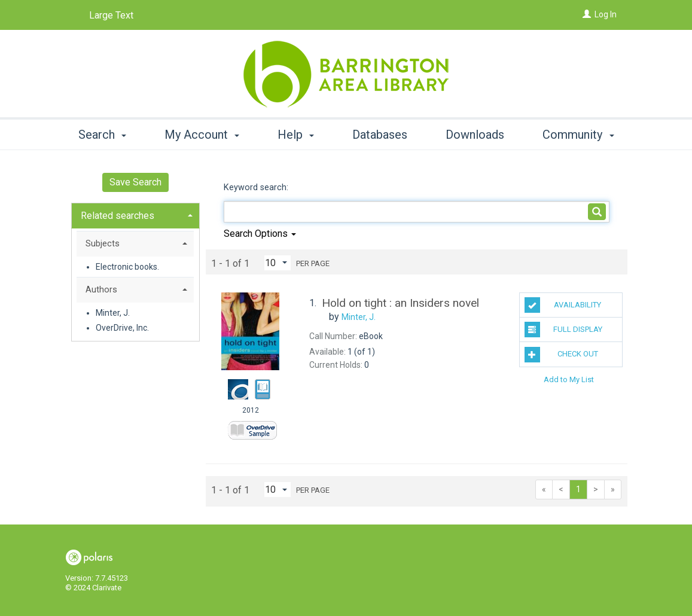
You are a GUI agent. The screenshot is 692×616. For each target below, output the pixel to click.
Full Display (563, 330)
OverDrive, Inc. (122, 328)
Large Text (111, 15)
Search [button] (102, 135)
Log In (606, 14)
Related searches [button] (118, 216)
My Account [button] (202, 135)
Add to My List (569, 379)
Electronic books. (127, 267)
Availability (563, 305)
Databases (380, 135)
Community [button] (578, 135)
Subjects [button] (103, 243)
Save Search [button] (135, 182)
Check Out (561, 355)
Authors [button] (101, 289)
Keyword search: (257, 187)
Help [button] (296, 135)
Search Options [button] (260, 234)
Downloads (475, 135)
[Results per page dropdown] (278, 263)
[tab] (135, 214)
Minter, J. (113, 313)
